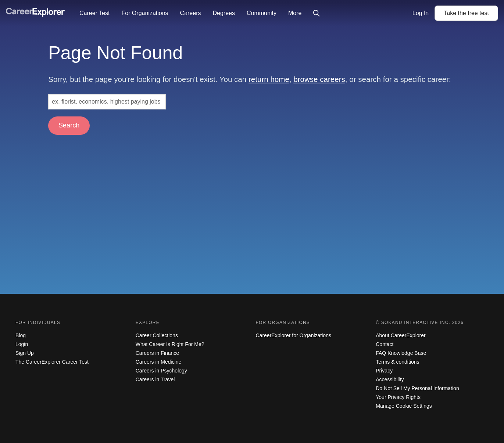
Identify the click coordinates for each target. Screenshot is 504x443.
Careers (191, 13)
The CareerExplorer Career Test (52, 362)
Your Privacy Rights (398, 397)
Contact (385, 344)
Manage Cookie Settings (404, 406)
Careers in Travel (155, 379)
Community (262, 13)
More (295, 13)
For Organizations (145, 13)
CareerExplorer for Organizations (294, 335)
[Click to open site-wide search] (317, 13)
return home (269, 79)
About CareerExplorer (401, 335)
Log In (421, 13)
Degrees (224, 13)
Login (22, 344)
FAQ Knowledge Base (401, 353)
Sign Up (25, 353)
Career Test (94, 13)
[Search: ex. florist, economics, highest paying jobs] (107, 102)
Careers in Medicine (159, 362)
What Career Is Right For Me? (170, 344)
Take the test (466, 13)
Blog (21, 335)
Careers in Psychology (161, 371)
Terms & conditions (397, 362)
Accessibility (390, 379)
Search (69, 125)
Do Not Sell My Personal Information (417, 388)
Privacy (384, 371)
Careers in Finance (157, 353)
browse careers (319, 79)
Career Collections (157, 335)
